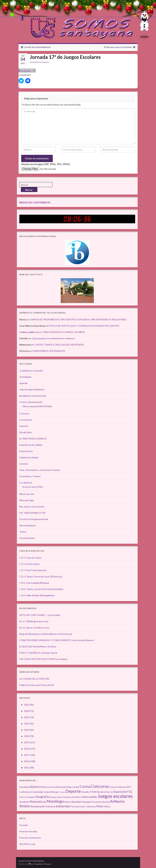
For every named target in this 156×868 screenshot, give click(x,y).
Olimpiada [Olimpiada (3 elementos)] (86, 802)
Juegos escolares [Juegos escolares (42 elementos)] (115, 796)
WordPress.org (27, 844)
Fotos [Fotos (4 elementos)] (22, 797)
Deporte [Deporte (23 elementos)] (73, 791)
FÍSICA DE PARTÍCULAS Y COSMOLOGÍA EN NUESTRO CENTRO (84, 326)
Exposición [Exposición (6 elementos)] (120, 792)
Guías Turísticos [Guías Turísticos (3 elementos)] (64, 797)
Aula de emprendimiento (32, 389)
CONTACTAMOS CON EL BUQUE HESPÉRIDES (59, 345)
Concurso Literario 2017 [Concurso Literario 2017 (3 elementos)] (120, 787)
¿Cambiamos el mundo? (31, 371)
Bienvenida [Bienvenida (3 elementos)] (62, 787)
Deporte (45, 62)
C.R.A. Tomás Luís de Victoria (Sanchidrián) (41, 589)
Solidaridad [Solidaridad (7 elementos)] (63, 806)
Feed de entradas (28, 831)
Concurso (24, 413)
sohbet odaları (27, 332)
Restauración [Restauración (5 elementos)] (38, 806)
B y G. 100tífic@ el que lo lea (34, 621)
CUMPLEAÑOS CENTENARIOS (49, 351)
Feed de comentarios (30, 838)
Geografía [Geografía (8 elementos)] (42, 797)
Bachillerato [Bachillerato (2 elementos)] (51, 787)
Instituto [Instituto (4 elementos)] (77, 797)
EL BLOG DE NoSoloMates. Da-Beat (38, 646)
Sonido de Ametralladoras (38, 47)
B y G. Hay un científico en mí (34, 628)
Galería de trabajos (29, 457)
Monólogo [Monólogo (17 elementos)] (55, 801)
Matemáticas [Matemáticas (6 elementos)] (38, 802)
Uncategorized (27, 538)
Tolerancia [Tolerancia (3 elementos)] (91, 807)
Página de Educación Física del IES (37, 685)
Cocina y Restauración (31, 402)
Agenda (23, 383)
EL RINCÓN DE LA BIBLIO (33, 439)
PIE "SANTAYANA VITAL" (33, 513)
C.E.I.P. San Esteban (30, 564)
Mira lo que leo (27, 494)
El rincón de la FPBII (33, 487)
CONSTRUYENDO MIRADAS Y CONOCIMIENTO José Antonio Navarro (57, 640)
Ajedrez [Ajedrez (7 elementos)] (35, 787)
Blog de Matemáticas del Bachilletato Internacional (46, 634)
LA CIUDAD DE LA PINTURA (34, 679)
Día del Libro (26, 432)
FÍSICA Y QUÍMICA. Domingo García (38, 653)
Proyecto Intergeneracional (34, 519)
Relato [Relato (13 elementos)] (25, 806)
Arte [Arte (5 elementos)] (43, 787)
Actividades (25, 377)
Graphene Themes (43, 864)
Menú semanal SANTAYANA (37, 406)
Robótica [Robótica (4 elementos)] (50, 806)
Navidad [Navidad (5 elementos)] (76, 802)
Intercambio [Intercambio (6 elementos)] (90, 797)
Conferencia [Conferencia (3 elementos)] (25, 792)
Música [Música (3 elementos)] (68, 802)
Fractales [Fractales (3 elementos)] (30, 797)
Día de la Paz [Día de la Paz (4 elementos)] (103, 792)
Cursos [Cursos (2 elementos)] (62, 792)
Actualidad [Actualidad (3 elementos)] (24, 787)
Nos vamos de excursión (32, 507)
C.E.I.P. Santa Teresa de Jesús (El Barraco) (41, 576)
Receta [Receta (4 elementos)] (106, 802)
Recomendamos (28, 525)
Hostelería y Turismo (30, 476)
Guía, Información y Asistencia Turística (40, 470)
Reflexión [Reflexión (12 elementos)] (117, 801)
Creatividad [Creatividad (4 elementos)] (37, 792)
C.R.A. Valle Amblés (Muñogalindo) (37, 595)
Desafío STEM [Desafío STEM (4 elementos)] (89, 792)
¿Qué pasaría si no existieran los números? (54, 338)
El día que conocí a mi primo (118, 47)
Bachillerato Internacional (33, 396)
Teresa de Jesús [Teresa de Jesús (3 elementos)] (78, 807)
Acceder (24, 825)
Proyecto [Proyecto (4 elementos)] (97, 802)
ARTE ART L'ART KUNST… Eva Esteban (40, 615)
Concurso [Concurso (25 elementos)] (100, 786)
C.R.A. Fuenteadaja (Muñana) (34, 583)
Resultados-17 (27, 71)
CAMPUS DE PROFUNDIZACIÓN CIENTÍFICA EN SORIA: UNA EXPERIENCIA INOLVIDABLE (78, 319)
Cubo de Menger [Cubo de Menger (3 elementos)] (51, 792)
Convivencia (26, 420)
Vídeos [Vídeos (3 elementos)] (107, 807)
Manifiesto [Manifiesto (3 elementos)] (24, 802)
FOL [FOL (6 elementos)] (130, 792)
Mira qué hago (27, 500)
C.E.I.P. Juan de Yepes (31, 558)
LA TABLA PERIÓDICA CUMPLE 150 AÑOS (62, 332)
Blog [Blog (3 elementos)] (69, 787)
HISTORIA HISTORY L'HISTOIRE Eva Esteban (43, 659)
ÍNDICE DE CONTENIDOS (35, 202)
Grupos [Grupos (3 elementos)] (53, 797)
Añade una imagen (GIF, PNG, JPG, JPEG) (45, 164)
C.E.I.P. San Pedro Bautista (33, 570)
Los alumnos (26, 483)
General (23, 464)
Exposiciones (26, 451)
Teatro (23, 532)
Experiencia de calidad (31, 445)
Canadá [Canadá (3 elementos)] (76, 787)
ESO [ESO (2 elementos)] (112, 792)
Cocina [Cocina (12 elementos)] (85, 786)
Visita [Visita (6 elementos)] (100, 806)
